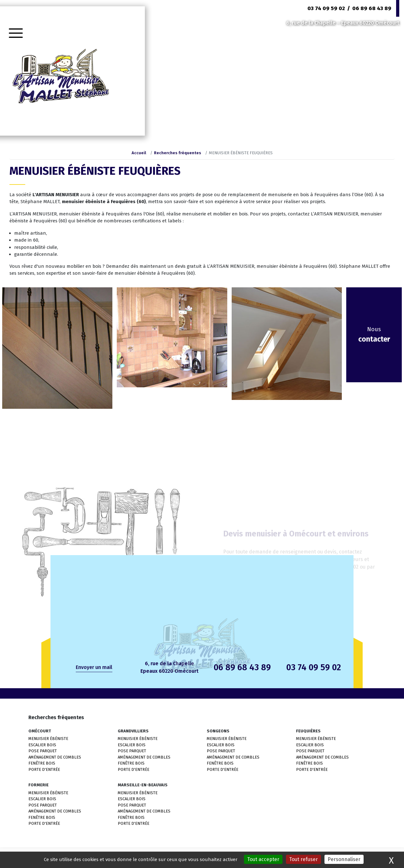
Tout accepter (263, 859)
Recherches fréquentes (178, 153)
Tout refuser (303, 859)
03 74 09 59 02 (326, 8)
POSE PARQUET (43, 751)
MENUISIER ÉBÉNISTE (48, 739)
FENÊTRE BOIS (42, 763)
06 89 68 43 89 (372, 8)
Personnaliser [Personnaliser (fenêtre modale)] (344, 859)
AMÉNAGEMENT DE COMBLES (55, 757)
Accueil (139, 153)
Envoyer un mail (94, 667)
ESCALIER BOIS (42, 745)
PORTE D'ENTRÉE (44, 769)
